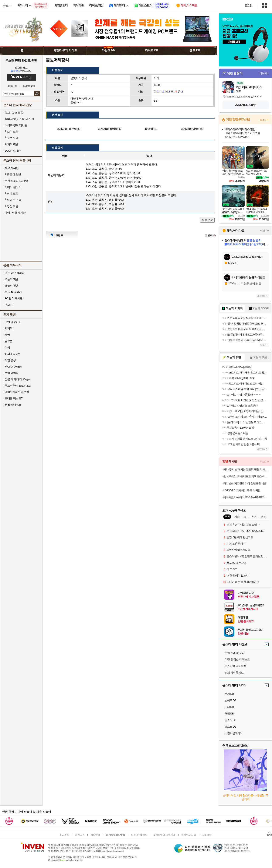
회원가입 (12, 86)
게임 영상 (10, 360)
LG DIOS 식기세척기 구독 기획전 (242, 490)
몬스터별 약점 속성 (235, 666)
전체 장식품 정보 (234, 673)
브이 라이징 (11, 373)
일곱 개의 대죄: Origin (17, 379)
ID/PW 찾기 (29, 86)
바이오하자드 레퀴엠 (17, 392)
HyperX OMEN (13, 367)
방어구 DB (230, 700)
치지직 (8, 328)
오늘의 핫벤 (11, 279)
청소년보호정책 (139, 835)
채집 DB (229, 714)
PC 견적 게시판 (14, 298)
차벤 (7, 335)
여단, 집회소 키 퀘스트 (237, 659)
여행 (7, 347)
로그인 (248, 6)
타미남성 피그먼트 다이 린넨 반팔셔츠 (245, 483)
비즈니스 (80, 835)
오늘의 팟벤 (11, 286)
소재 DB (229, 707)
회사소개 (64, 835)
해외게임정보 (12, 354)
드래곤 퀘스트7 (13, 398)
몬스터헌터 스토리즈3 (17, 386)
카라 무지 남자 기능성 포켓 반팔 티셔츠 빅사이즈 (246, 469)
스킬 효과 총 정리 (234, 653)
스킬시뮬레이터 (234, 733)
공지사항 (207, 835)
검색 (37, 94)
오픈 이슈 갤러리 (14, 273)
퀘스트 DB (230, 727)
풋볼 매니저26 (13, 405)
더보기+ (264, 73)
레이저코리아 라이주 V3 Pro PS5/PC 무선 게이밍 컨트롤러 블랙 (246, 497)
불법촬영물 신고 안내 (164, 835)
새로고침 (261, 296)
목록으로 (207, 220)
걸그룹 (8, 341)
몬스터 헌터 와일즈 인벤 (21, 60)
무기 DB (229, 694)
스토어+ (264, 120)
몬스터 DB (230, 720)
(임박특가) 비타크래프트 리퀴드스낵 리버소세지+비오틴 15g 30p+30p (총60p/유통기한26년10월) (246, 476)
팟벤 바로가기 (13, 322)
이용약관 (95, 835)
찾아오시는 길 (188, 835)
